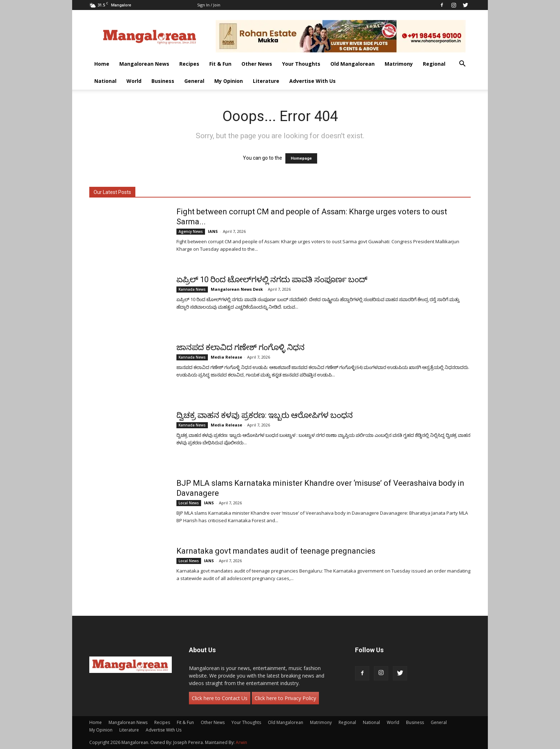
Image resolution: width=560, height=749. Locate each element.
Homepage (301, 158)
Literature (266, 81)
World (134, 81)
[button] (462, 64)
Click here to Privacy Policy (285, 698)
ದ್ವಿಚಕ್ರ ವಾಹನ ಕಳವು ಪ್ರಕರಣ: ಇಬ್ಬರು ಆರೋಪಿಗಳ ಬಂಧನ (265, 415)
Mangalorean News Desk (237, 289)
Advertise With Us (312, 81)
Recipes (189, 64)
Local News (189, 503)
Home (102, 64)
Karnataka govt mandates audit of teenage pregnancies (276, 551)
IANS (213, 231)
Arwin (241, 742)
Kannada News (192, 289)
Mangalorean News (144, 64)
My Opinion (229, 81)
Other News (257, 64)
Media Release (226, 357)
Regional (434, 64)
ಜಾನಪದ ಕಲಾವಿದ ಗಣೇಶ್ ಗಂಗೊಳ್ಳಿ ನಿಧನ (241, 347)
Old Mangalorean (352, 64)
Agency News (191, 231)
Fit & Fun (220, 64)
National (105, 81)
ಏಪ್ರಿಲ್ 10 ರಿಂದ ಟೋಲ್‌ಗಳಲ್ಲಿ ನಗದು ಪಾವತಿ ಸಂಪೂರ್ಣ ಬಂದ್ (272, 279)
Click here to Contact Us (220, 698)
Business (163, 81)
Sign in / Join (209, 5)
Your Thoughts (301, 64)
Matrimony (399, 64)
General (194, 81)
